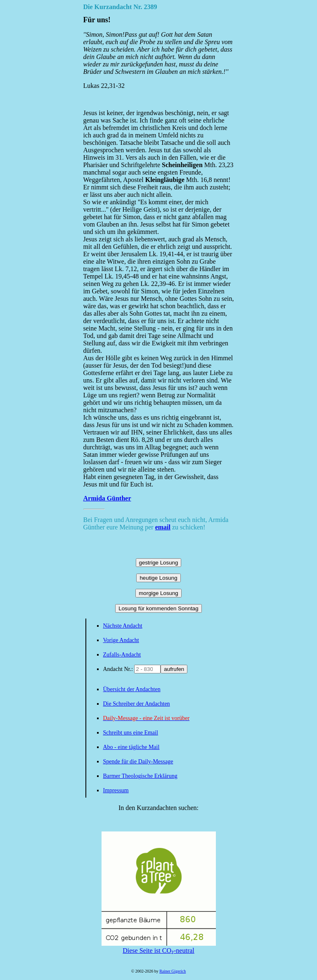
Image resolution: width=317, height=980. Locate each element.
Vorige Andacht (121, 640)
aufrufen (174, 669)
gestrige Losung (159, 563)
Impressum (116, 790)
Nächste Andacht (123, 626)
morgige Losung (158, 593)
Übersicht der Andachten (132, 689)
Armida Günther (107, 498)
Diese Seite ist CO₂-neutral (159, 947)
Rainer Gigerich (173, 971)
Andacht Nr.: (119, 669)
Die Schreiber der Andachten (137, 704)
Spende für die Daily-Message (138, 762)
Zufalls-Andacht (122, 655)
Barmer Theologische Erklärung (140, 776)
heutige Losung (158, 578)
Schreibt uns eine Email (131, 733)
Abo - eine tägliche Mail (131, 747)
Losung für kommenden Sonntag (158, 608)
